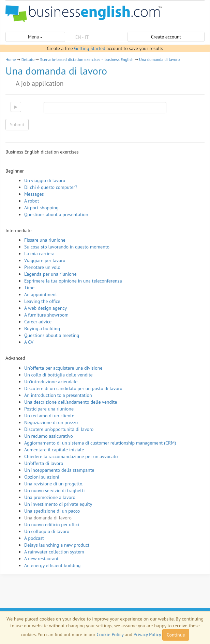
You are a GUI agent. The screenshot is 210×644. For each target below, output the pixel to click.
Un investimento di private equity (58, 504)
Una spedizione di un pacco (52, 511)
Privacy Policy (147, 634)
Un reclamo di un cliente (49, 416)
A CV (29, 342)
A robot (32, 201)
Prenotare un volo (42, 267)
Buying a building (42, 328)
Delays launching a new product (57, 545)
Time (29, 288)
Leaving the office (42, 301)
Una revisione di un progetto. (54, 484)
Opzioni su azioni (42, 477)
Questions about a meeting (52, 335)
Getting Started (89, 48)
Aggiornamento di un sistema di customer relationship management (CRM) (100, 443)
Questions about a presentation (56, 214)
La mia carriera (39, 254)
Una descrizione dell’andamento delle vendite (71, 402)
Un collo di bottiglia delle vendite (58, 375)
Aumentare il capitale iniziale (54, 450)
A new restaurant (41, 559)
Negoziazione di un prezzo (51, 422)
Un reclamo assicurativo (49, 436)
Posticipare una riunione (49, 409)
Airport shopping (41, 208)
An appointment (41, 294)
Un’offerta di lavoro (44, 463)
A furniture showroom (46, 315)
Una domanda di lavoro (159, 59)
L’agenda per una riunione (50, 274)
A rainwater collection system (54, 552)
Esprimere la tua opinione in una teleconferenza (73, 281)
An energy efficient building (52, 565)
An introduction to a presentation (58, 395)
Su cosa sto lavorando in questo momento (67, 247)
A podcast (34, 538)
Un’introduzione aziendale (51, 382)
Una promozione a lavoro (50, 497)
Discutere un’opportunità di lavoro (59, 429)
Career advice (38, 322)
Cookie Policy (110, 634)
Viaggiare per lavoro (45, 260)
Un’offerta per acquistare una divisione (63, 368)
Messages (34, 194)
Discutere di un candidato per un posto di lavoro (73, 388)
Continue (176, 635)
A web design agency (46, 308)
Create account (166, 37)
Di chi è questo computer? (51, 187)
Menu (35, 37)
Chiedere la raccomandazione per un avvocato (71, 456)
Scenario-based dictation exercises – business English (87, 59)
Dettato (28, 59)
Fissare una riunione (45, 240)
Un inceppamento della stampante (59, 470)
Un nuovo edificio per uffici (52, 525)
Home (11, 59)
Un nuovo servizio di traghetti (54, 490)
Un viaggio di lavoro (45, 180)
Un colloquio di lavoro (47, 531)
